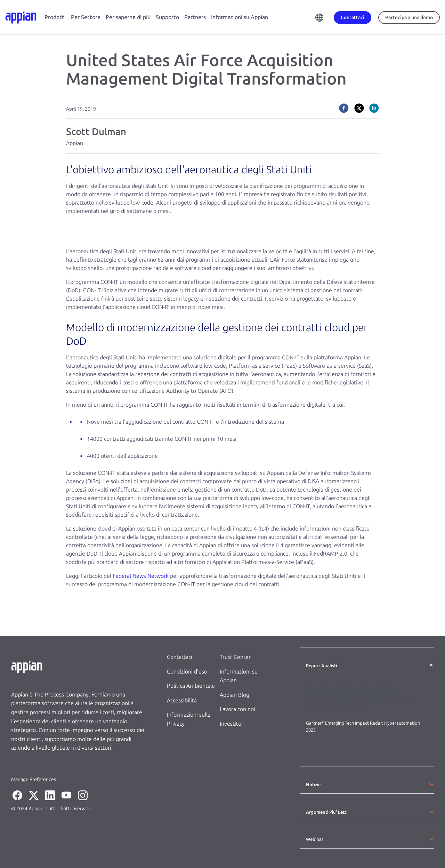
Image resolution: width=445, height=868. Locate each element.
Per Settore (86, 17)
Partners (195, 17)
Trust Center (235, 657)
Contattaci (180, 657)
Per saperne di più (128, 17)
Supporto (167, 17)
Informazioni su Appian (240, 17)
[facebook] (344, 108)
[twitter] (359, 108)
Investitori (232, 724)
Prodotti (55, 17)
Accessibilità (182, 700)
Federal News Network (141, 576)
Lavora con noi (237, 709)
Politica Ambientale (191, 686)
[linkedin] (374, 108)
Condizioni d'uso (187, 672)
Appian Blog (234, 695)
